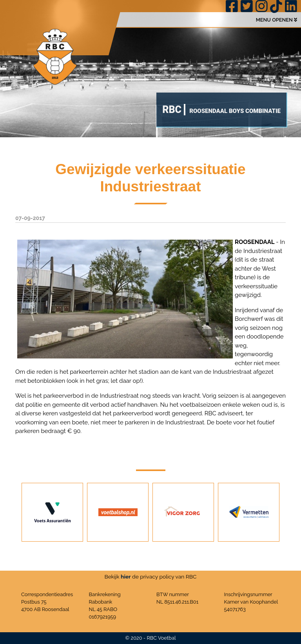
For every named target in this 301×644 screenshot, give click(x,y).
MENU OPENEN (277, 20)
